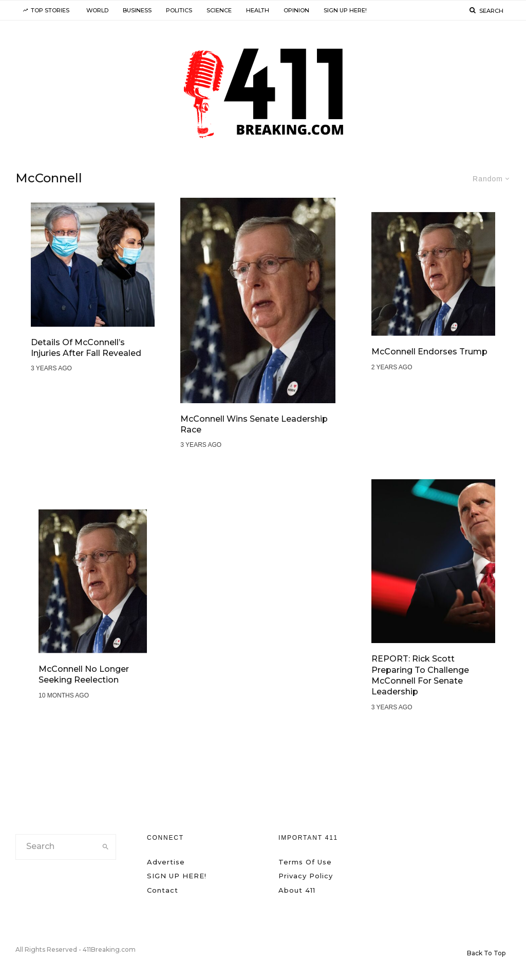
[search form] (56, 847)
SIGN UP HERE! (345, 10)
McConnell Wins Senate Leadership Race (254, 424)
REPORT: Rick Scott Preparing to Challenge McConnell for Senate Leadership (420, 676)
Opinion (296, 10)
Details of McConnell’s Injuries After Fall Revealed (86, 348)
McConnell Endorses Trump (429, 352)
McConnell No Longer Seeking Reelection (84, 675)
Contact (163, 890)
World (97, 10)
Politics (179, 10)
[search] (106, 847)
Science (219, 10)
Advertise (166, 862)
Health (258, 10)
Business (137, 10)
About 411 (297, 890)
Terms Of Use (305, 862)
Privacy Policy (306, 876)
